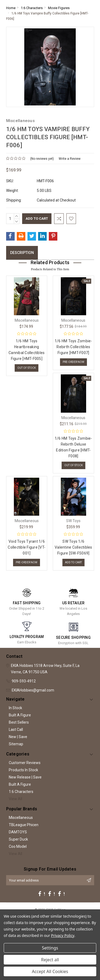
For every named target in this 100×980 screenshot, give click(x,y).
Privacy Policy (63, 935)
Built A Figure (20, 715)
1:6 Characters (21, 792)
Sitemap (16, 744)
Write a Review (70, 159)
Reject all (50, 960)
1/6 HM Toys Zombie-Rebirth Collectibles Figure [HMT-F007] (73, 347)
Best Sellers (19, 722)
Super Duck (18, 839)
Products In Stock (23, 770)
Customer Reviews (25, 763)
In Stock (15, 708)
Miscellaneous (21, 818)
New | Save (18, 737)
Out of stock (27, 368)
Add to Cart (73, 562)
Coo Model (18, 846)
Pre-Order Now (73, 362)
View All (15, 799)
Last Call (16, 730)
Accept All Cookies (50, 971)
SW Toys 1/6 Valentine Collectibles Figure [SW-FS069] (73, 547)
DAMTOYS (18, 832)
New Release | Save (25, 777)
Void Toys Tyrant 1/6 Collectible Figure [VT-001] (27, 547)
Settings (50, 948)
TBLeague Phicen (24, 825)
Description (22, 253)
